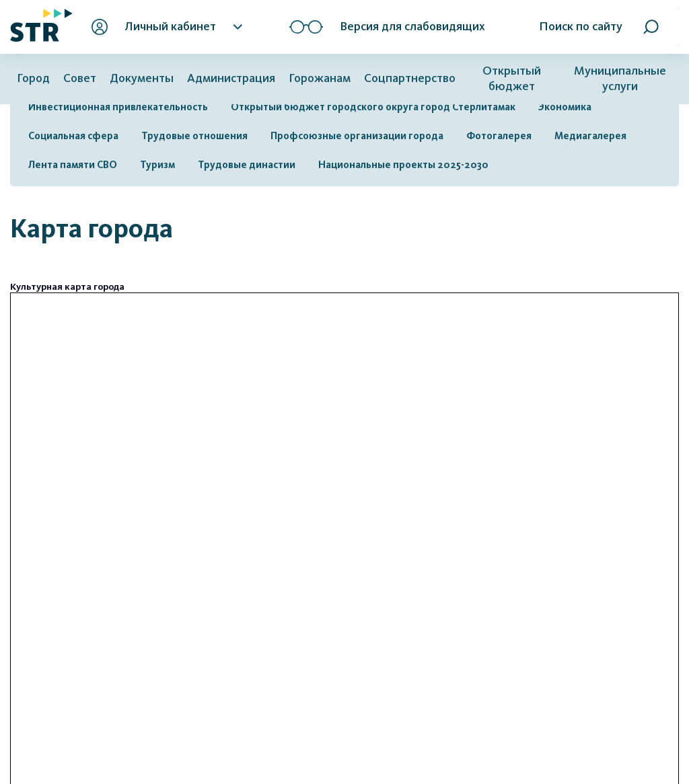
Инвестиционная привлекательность (118, 107)
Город (33, 78)
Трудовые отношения (194, 136)
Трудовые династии (247, 165)
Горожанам (320, 78)
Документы (142, 78)
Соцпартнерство (410, 78)
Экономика (565, 107)
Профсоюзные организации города (357, 136)
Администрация (231, 78)
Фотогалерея (499, 136)
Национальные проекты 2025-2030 (403, 165)
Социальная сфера (73, 136)
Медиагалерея (590, 136)
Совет (80, 78)
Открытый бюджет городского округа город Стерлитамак (373, 107)
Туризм (157, 165)
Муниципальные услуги (620, 79)
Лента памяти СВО (73, 165)
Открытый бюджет (512, 79)
